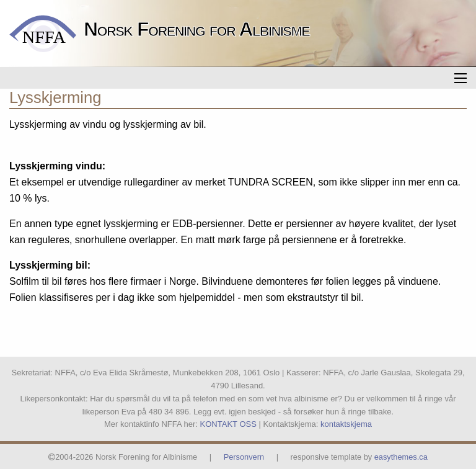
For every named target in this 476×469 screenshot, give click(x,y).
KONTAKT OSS (228, 424)
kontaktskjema (346, 424)
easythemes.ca (401, 457)
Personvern (244, 457)
